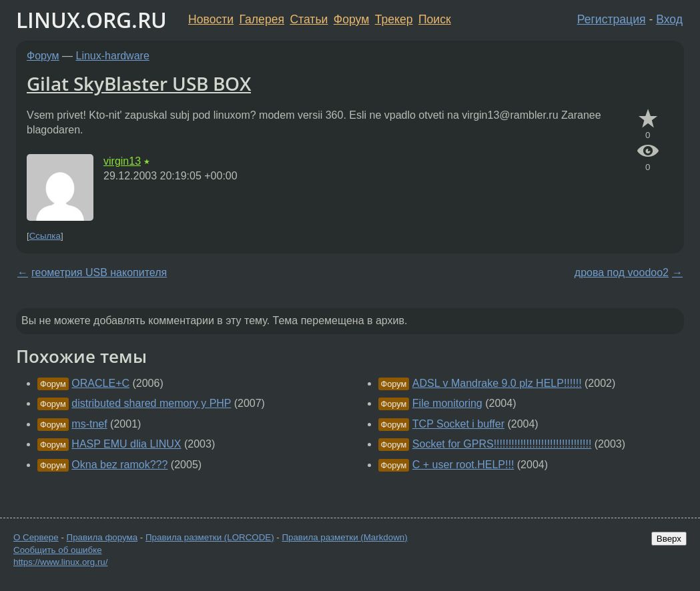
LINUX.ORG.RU (91, 20)
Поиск (435, 19)
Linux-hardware (113, 56)
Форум (351, 19)
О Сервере (36, 537)
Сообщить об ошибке (58, 550)
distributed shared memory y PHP (151, 403)
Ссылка (45, 236)
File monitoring (447, 403)
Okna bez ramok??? (119, 465)
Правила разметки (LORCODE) (210, 537)
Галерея (262, 19)
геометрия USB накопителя (99, 272)
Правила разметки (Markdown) (344, 537)
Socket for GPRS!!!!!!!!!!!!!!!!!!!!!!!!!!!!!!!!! (502, 444)
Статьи (309, 19)
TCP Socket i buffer (458, 424)
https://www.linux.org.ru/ (60, 562)
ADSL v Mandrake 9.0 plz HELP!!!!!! (497, 383)
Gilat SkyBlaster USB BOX (139, 83)
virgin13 (122, 161)
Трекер (394, 19)
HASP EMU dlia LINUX (126, 444)
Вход (669, 19)
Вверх (669, 539)
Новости (211, 19)
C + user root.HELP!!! (463, 465)
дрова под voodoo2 (622, 272)
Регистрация (612, 19)
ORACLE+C (100, 383)
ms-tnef (89, 424)
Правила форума (102, 537)
